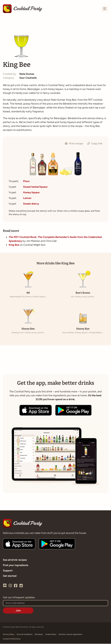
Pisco (26, 181)
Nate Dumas (27, 74)
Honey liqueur (31, 193)
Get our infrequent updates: (19, 598)
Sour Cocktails (28, 78)
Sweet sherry (31, 204)
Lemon (27, 198)
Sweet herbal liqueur (35, 187)
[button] (74, 144)
